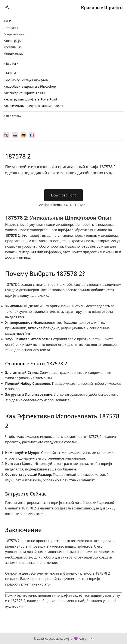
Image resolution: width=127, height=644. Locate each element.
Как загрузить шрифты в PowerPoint (30, 99)
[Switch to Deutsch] (24, 135)
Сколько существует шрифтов (26, 80)
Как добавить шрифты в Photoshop (30, 86)
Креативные (13, 47)
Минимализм (13, 53)
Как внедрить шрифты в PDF (25, 93)
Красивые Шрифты (102, 8)
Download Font (63, 195)
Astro (83, 639)
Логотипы (11, 28)
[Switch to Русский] (15, 135)
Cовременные (14, 34)
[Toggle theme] (7, 8)
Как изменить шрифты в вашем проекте (33, 106)
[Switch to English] (6, 135)
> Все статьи (13, 116)
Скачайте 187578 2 (21, 508)
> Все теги (11, 64)
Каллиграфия (13, 41)
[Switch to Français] (32, 135)
